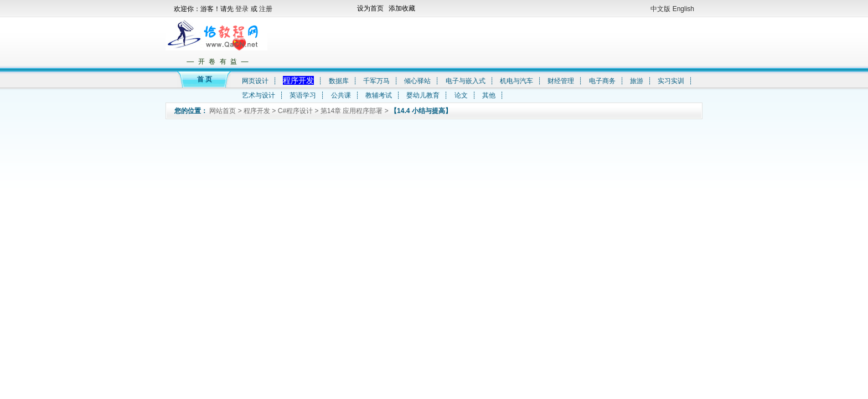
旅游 (637, 81)
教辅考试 (379, 95)
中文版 (660, 9)
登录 (243, 9)
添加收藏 (402, 8)
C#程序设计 (295, 111)
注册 (266, 9)
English (683, 9)
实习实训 (671, 81)
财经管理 (561, 81)
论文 (461, 95)
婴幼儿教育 (423, 95)
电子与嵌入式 (466, 81)
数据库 (339, 81)
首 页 (205, 79)
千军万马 (376, 81)
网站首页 (223, 111)
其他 (489, 95)
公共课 (341, 95)
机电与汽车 (516, 81)
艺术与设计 (259, 95)
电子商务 (602, 81)
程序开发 (298, 80)
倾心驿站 (417, 81)
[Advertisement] (483, 42)
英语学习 (303, 95)
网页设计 (255, 81)
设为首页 (370, 8)
